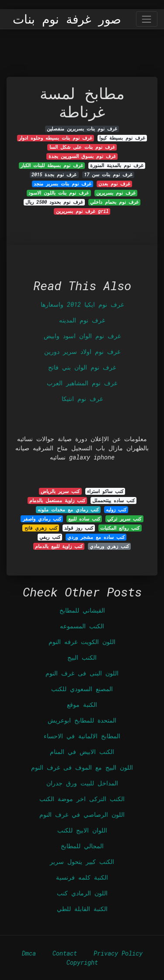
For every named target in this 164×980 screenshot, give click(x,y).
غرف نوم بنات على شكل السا (82, 147)
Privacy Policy (118, 953)
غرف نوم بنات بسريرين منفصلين (82, 129)
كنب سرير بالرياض (60, 491)
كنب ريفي (50, 537)
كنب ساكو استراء (105, 491)
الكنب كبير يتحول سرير (82, 862)
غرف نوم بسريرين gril (82, 211)
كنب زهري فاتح (41, 528)
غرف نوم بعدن (114, 184)
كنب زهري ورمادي (109, 546)
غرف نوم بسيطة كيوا (122, 138)
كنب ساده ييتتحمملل (113, 500)
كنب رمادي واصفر (42, 519)
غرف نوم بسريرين (116, 193)
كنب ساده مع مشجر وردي (96, 537)
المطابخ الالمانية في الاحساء (82, 736)
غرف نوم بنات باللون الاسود (59, 193)
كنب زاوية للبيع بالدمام (59, 546)
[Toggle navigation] (147, 19)
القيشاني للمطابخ (82, 610)
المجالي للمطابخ (82, 846)
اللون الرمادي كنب (82, 893)
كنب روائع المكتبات (120, 528)
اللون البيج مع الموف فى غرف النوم (82, 767)
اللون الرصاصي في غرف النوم (82, 814)
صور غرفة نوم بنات (67, 19)
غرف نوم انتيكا (82, 399)
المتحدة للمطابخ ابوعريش (82, 720)
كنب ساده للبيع (84, 519)
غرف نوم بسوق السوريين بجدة (82, 156)
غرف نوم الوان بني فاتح (82, 367)
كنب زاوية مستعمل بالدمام (57, 500)
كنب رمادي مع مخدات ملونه (68, 510)
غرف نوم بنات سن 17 (108, 175)
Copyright (82, 962)
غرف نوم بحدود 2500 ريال (54, 202)
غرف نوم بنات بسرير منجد (63, 184)
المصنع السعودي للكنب (82, 689)
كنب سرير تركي (124, 519)
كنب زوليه (116, 510)
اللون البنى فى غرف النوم (82, 673)
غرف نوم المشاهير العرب (82, 383)
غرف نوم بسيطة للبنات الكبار (52, 165)
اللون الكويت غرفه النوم (82, 642)
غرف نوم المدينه (82, 320)
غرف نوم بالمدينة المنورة (117, 165)
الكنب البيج (82, 657)
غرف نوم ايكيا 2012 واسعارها (82, 304)
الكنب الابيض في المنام (82, 752)
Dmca (29, 953)
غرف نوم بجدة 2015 (54, 175)
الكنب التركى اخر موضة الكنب (82, 799)
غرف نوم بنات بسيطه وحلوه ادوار (56, 138)
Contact (65, 953)
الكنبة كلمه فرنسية (82, 877)
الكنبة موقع (82, 704)
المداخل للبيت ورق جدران (82, 783)
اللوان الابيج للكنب (82, 830)
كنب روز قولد (79, 528)
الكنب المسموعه (82, 626)
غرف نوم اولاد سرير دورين (82, 351)
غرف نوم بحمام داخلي (114, 202)
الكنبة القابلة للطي (82, 909)
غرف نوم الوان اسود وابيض (82, 336)
